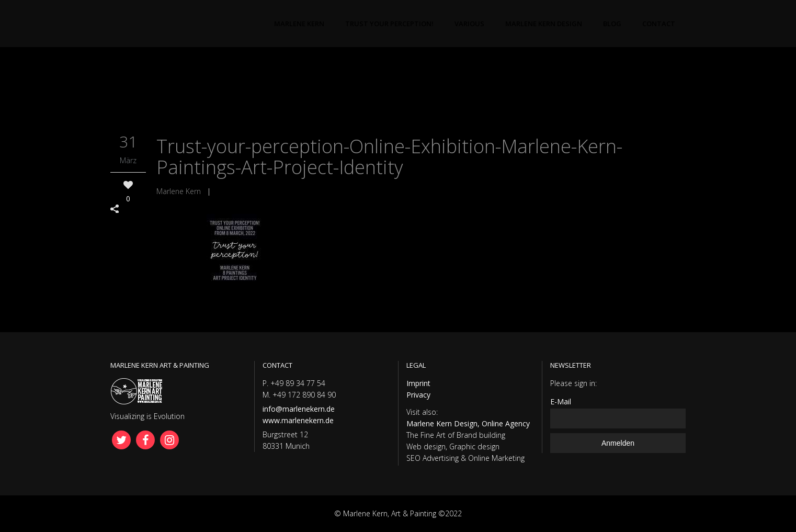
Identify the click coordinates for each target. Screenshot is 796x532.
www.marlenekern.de (298, 420)
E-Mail (561, 401)
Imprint (418, 383)
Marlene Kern (179, 191)
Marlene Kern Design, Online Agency (468, 423)
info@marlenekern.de (299, 409)
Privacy (418, 395)
